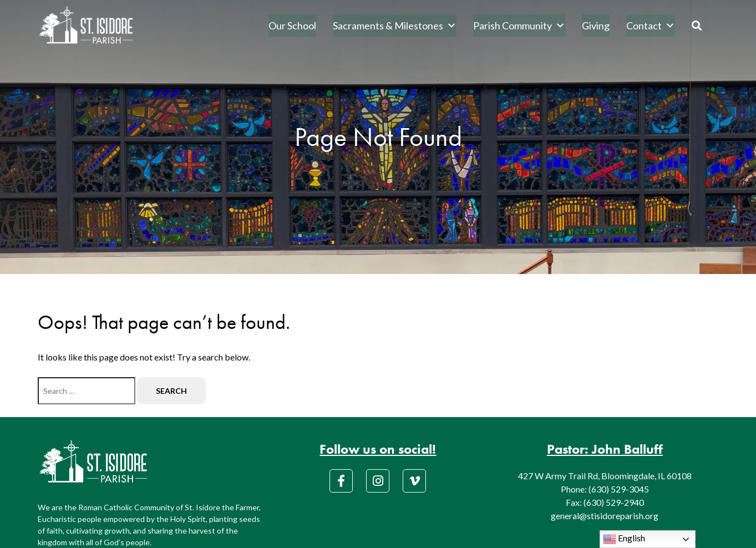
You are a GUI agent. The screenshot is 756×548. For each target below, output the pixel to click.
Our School (292, 26)
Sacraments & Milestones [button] (395, 26)
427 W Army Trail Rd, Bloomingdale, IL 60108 (605, 476)
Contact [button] (651, 26)
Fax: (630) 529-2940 (605, 502)
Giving (596, 26)
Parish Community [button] (519, 26)
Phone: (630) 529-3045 (605, 489)
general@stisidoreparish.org (605, 516)
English (624, 539)
